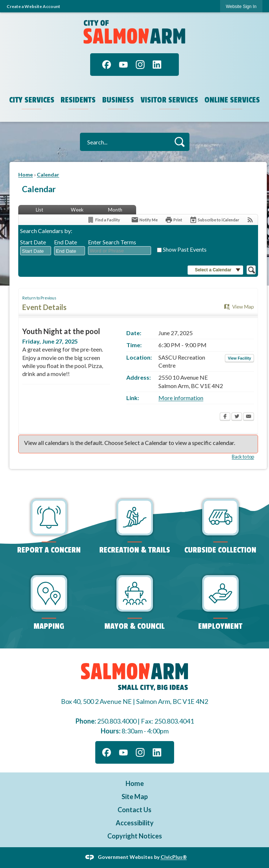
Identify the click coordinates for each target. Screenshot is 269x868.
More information (181, 398)
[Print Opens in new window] (174, 220)
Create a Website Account (33, 6)
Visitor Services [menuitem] (169, 100)
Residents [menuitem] (78, 100)
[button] (179, 142)
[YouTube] (123, 65)
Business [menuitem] (118, 100)
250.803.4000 (117, 721)
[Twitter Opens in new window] (237, 417)
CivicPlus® (174, 857)
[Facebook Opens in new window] (225, 417)
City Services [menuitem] (32, 100)
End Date (66, 242)
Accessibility (135, 823)
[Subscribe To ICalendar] (214, 220)
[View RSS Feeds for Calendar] (250, 220)
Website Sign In (241, 7)
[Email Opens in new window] (249, 417)
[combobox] (36, 251)
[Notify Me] (144, 220)
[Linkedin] (157, 65)
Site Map (135, 797)
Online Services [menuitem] (232, 100)
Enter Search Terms (112, 242)
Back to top (243, 457)
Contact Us (134, 810)
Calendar (48, 175)
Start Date (33, 242)
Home (26, 175)
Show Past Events (185, 249)
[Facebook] (107, 65)
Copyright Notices (135, 836)
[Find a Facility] (103, 220)
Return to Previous (39, 298)
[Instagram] (140, 65)
